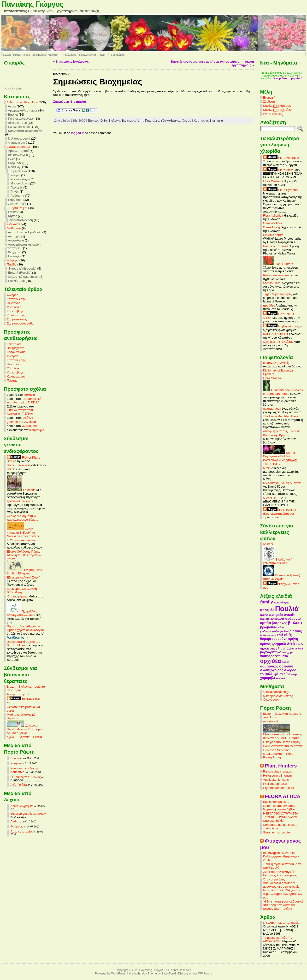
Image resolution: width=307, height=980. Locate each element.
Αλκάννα (27, 418)
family (267, 602)
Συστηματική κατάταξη (45, 55)
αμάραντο (293, 619)
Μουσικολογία (20, 183)
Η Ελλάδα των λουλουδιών (281, 923)
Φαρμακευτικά (18, 143)
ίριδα (279, 615)
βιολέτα (295, 623)
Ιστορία (15, 175)
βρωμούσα (269, 627)
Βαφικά (13, 115)
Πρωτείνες (152, 121)
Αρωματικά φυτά (18, 694)
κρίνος (266, 644)
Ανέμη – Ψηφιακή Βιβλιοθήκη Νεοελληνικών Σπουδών (23, 533)
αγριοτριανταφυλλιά (272, 619)
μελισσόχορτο (286, 652)
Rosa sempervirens (276, 275)
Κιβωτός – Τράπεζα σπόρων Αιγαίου (282, 577)
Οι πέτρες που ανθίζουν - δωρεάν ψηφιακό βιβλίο (280, 808)
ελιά (280, 635)
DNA (104, 121)
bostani (268, 544)
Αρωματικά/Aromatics (23, 110)
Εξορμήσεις (16, 163)
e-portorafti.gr (272, 721)
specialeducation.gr (20, 501)
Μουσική (14, 167)
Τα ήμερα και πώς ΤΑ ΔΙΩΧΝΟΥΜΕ (277, 939)
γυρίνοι (284, 631)
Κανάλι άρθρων (277, 106)
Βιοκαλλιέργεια (87, 55)
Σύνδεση (269, 102)
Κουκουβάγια (16, 311)
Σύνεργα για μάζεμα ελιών (28, 814)
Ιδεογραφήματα (17, 596)
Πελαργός (13, 303)
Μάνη (267, 468)
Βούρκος (16, 758)
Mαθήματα (14, 228)
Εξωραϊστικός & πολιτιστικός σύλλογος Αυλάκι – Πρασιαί (282, 735)
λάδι (292, 643)
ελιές (288, 635)
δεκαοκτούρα (268, 635)
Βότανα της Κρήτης (276, 435)
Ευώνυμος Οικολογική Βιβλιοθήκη (22, 590)
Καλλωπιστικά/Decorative (25, 131)
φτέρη (295, 674)
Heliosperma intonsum (278, 776)
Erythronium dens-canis (279, 788)
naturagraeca (272, 409)
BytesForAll (169, 974)
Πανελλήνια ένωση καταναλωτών (22, 613)
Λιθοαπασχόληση (21, 220)
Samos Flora (272, 283)
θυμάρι (266, 639)
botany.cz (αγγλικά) (276, 363)
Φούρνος (16, 826)
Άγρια (12, 106)
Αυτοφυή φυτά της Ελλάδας (282, 431)
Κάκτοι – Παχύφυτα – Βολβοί (280, 455)
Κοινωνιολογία (20, 179)
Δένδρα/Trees (17, 123)
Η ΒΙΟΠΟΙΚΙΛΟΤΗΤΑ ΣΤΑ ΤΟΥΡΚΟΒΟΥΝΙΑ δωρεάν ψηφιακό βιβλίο (281, 817)
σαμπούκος (269, 666)
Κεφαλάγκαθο (16, 352)
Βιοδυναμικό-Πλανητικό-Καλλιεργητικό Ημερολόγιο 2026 (281, 856)
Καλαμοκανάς (16, 315)
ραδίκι (286, 662)
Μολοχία (29, 395)
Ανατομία (14, 236)
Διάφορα (13, 260)
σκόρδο (290, 670)
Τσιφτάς (12, 381)
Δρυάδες (269, 305)
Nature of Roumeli (275, 246)
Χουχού (15, 763)
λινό (300, 649)
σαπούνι (286, 666)
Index (27, 55)
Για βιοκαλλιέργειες (21, 119)
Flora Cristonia (273, 181)
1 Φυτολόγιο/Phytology (22, 102)
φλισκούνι (282, 674)
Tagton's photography (278, 294)
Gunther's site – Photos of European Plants (283, 392)
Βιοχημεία (15, 252)
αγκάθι (289, 615)
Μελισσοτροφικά (19, 139)
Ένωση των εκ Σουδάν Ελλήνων (25, 572)
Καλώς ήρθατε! (12, 55)
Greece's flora (273, 223)
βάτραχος (280, 623)
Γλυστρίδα (14, 344)
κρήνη (293, 639)
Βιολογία (114, 121)
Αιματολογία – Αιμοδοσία (25, 232)
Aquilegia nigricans (276, 780)
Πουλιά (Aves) (18, 281)
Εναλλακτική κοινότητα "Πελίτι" (278, 561)
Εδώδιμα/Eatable (20, 127)
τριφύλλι (267, 674)
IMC (9, 469)
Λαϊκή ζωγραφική (22, 806)
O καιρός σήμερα (13, 89)
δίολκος (296, 631)
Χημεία (187, 121)
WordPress (118, 974)
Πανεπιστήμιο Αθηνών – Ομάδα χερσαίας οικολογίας (26, 628)
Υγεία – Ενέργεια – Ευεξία (24, 737)
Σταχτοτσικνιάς (17, 319)
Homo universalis (18, 465)
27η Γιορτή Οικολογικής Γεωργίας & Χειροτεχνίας (280, 874)
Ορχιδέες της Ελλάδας (278, 342)
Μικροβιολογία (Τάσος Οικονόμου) (278, 698)
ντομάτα (282, 656)
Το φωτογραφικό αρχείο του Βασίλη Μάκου (23, 642)
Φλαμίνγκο (14, 307)
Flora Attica (278, 170)
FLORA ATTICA (283, 796)
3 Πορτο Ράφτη (17, 208)
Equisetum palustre (276, 802)
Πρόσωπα (17, 196)
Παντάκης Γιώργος (32, 4)
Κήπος (12, 216)
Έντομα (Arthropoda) (22, 269)
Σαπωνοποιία (17, 204)
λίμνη (282, 648)
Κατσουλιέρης (16, 299)
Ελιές (12, 159)
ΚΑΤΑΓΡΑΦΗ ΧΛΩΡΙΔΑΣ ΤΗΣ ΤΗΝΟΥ (280, 462)
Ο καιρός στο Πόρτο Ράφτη (281, 742)
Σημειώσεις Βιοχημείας (70, 102)
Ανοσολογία (16, 240)
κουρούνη (280, 639)
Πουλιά (287, 609)
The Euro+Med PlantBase (281, 416)
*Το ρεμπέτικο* (117, 55)
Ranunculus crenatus (277, 771)
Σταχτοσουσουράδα (20, 323)
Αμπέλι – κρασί (18, 151)
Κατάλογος (70, 55)
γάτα (281, 627)
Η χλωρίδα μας (281, 326)
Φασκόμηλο (267, 615)
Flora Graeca (272, 378)
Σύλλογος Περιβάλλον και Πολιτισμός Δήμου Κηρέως (25, 729)
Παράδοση (15, 200)
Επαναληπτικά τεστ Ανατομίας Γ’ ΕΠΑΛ (24, 401)
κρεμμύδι (279, 644)
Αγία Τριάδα (18, 785)
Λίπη (140, 121)
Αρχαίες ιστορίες (21, 831)
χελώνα (280, 678)
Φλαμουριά (29, 426)
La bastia (21, 490)
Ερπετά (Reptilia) (20, 273)
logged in (78, 133)
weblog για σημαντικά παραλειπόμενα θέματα (23, 518)
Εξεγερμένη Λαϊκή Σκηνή (24, 577)
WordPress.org (273, 114)
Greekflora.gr (272, 227)
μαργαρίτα (269, 652)
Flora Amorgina (281, 158)
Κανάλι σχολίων (277, 110)
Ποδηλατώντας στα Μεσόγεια (283, 746)
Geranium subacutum (278, 832)
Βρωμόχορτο (15, 348)
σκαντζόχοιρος (272, 670)
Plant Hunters (278, 264)
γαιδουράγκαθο (270, 631)
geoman (12, 422)
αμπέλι (266, 623)
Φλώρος (12, 295)
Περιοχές (16, 187)
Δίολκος (16, 821)
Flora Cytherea (281, 190)
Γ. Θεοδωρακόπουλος (21, 540)
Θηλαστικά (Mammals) (23, 277)
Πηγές (102, 55)
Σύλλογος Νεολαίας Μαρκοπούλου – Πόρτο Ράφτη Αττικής (279, 754)
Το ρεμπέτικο (18, 171)
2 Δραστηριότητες (19, 147)
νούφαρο (267, 656)
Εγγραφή (269, 97)
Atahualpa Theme (145, 974)
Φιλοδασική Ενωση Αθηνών (282, 483)
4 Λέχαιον (13, 224)
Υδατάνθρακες (171, 121)
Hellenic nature (273, 235)
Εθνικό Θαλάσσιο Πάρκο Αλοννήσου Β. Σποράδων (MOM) (24, 555)
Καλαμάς (267, 610)
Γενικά (12, 212)
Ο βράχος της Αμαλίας (25, 777)
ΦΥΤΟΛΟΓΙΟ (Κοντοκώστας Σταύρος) (280, 512)
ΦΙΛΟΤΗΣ (270, 498)
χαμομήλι (268, 678)
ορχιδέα (271, 661)
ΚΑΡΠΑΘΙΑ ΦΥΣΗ (276, 334)
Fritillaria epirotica (275, 784)
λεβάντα (292, 649)
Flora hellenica (273, 215)
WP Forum (205, 974)
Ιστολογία (14, 256)
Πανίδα (12, 264)
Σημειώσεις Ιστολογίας (72, 62)
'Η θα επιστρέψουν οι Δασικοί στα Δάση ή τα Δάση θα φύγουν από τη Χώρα (283, 905)
